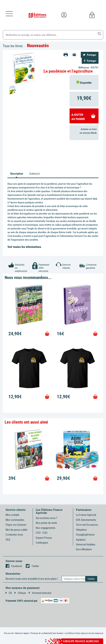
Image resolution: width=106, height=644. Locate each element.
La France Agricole (86, 515)
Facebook (14, 566)
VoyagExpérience (85, 535)
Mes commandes (15, 520)
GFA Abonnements (86, 520)
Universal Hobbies (86, 544)
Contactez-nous (14, 535)
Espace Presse (44, 538)
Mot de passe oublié (16, 530)
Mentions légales (22, 633)
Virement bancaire (40, 593)
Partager (90, 55)
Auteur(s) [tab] (35, 174)
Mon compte (12, 515)
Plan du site (9, 633)
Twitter (32, 566)
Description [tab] (17, 174)
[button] (99, 34)
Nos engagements (46, 528)
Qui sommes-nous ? (46, 518)
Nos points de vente (46, 523)
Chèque (20, 593)
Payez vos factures (16, 525)
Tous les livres (13, 46)
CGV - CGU (42, 533)
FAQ (8, 540)
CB (9, 593)
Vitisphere (81, 530)
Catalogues (42, 543)
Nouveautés (38, 46)
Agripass (81, 540)
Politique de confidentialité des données (47, 633)
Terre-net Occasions (87, 525)
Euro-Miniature (84, 549)
